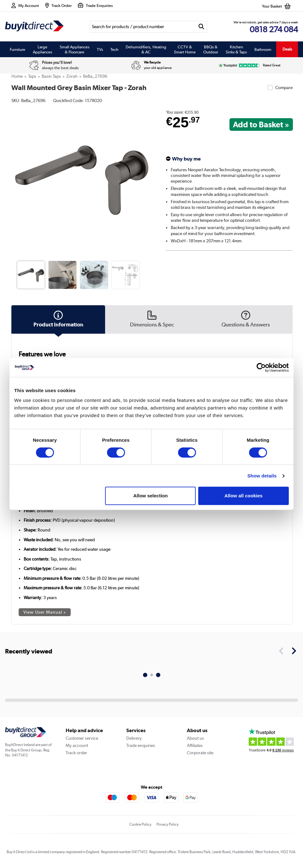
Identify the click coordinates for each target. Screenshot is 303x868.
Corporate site (200, 753)
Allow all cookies (244, 496)
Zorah (72, 76)
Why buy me (186, 159)
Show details (262, 476)
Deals (287, 49)
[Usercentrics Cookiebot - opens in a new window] (261, 367)
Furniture (18, 49)
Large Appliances (42, 49)
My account (77, 745)
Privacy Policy (168, 824)
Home (17, 76)
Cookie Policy (140, 824)
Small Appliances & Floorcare (74, 49)
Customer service (82, 738)
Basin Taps (51, 76)
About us (195, 738)
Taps (32, 76)
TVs (100, 49)
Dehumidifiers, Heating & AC (146, 49)
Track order (76, 753)
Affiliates (195, 745)
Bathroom (263, 49)
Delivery (134, 738)
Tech (114, 49)
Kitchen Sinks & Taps (236, 49)
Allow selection (150, 496)
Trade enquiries (141, 745)
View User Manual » (45, 612)
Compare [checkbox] (284, 88)
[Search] (143, 27)
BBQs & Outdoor (211, 49)
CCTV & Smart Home (185, 49)
